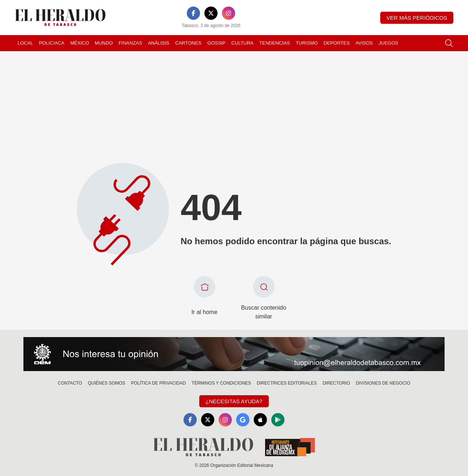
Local (25, 43)
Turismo (307, 43)
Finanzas (130, 43)
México (80, 43)
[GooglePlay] (278, 420)
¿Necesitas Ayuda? (234, 401)
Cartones (188, 43)
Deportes (337, 43)
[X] (211, 13)
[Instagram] (229, 13)
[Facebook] (193, 13)
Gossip (216, 43)
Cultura (242, 43)
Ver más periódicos (417, 18)
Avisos (364, 43)
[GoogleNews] (243, 420)
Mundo (104, 43)
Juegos (388, 43)
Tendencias (275, 43)
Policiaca (52, 43)
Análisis (159, 43)
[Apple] (260, 420)
